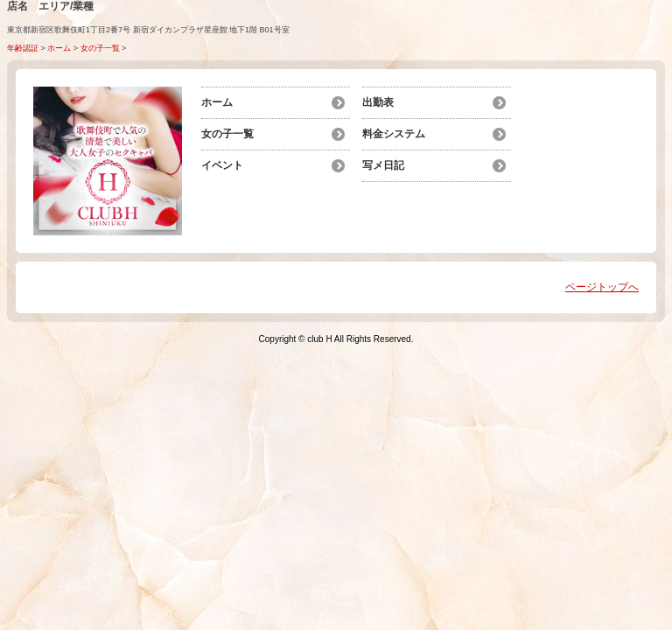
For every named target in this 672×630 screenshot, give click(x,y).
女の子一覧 (100, 48)
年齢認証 (23, 48)
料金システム (394, 134)
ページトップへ (602, 287)
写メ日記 (383, 165)
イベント (222, 165)
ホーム (59, 48)
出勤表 (378, 102)
